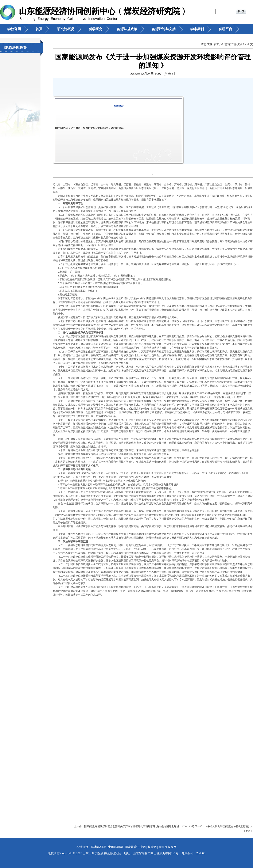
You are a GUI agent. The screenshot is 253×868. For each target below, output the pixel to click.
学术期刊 (197, 29)
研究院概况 (66, 29)
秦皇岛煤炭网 (168, 847)
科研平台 (225, 29)
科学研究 (96, 29)
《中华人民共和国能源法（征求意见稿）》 (229, 826)
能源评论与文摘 (164, 29)
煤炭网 (152, 847)
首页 (39, 29)
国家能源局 (99, 847)
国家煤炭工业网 (135, 847)
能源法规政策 (127, 29)
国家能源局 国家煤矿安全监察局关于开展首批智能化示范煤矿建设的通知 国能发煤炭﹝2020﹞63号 (139, 826)
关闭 (248, 831)
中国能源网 (116, 847)
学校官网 (14, 29)
